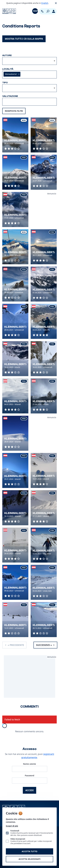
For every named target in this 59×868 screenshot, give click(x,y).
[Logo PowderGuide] (9, 11)
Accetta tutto (29, 851)
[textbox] (35, 74)
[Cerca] (48, 11)
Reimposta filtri (14, 111)
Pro (24, 158)
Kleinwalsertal (17, 140)
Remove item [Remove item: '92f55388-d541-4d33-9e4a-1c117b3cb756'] (19, 74)
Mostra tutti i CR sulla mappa (24, 39)
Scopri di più (12, 826)
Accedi (29, 790)
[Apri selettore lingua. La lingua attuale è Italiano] (42, 11)
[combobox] (29, 61)
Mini (24, 120)
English (45, 3)
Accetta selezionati (29, 859)
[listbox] (29, 88)
